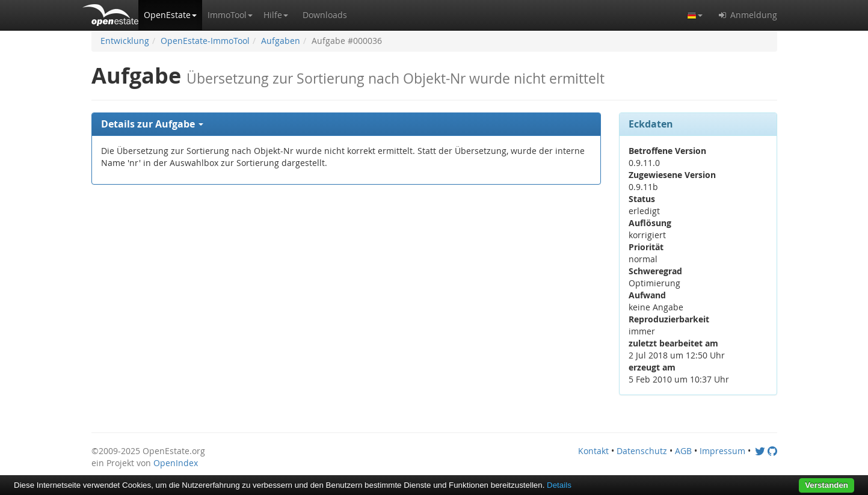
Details (559, 485)
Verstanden (826, 485)
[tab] (346, 125)
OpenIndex (176, 463)
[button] (170, 15)
